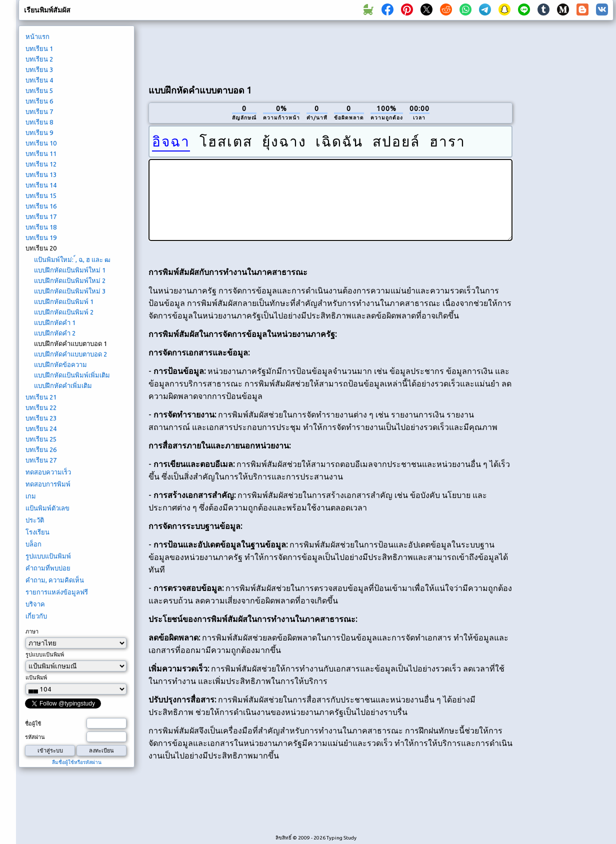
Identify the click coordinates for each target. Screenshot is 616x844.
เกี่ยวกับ (36, 616)
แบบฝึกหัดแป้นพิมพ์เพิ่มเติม (72, 375)
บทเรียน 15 (41, 195)
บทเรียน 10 (41, 143)
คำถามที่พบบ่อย (48, 568)
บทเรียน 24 (41, 428)
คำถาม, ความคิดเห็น (55, 580)
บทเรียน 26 (41, 449)
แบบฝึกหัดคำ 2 (55, 333)
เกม (31, 496)
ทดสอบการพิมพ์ (48, 484)
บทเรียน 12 (41, 164)
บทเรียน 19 (41, 237)
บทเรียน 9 (39, 132)
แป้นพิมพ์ (36, 677)
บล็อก (33, 544)
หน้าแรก (37, 36)
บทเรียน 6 (39, 101)
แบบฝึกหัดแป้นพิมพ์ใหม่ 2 (70, 280)
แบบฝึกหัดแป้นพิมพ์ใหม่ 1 (70, 270)
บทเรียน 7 (39, 111)
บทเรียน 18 (41, 227)
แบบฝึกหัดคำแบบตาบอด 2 (70, 354)
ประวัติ (35, 520)
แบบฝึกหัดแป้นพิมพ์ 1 (64, 301)
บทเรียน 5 (39, 90)
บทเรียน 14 (41, 185)
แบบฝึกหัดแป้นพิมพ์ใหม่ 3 (70, 291)
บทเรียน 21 (41, 397)
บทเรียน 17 (41, 216)
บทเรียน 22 (41, 407)
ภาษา (32, 631)
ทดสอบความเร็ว (48, 472)
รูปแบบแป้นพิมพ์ (48, 556)
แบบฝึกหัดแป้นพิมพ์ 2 (64, 312)
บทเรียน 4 (39, 80)
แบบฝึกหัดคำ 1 (55, 322)
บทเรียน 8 (39, 122)
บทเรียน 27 (41, 460)
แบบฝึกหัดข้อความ (60, 364)
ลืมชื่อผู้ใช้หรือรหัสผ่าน (77, 762)
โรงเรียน (37, 532)
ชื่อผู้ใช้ (33, 723)
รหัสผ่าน (35, 737)
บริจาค (35, 604)
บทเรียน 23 (41, 418)
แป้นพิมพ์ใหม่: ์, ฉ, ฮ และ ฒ (72, 259)
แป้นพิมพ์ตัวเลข (47, 508)
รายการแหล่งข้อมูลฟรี (57, 592)
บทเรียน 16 (41, 206)
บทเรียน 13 (41, 174)
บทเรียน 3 (39, 69)
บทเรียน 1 (39, 48)
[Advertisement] (566, 193)
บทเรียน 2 (39, 59)
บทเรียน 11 (41, 153)
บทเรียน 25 (41, 439)
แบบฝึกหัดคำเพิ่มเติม (63, 385)
